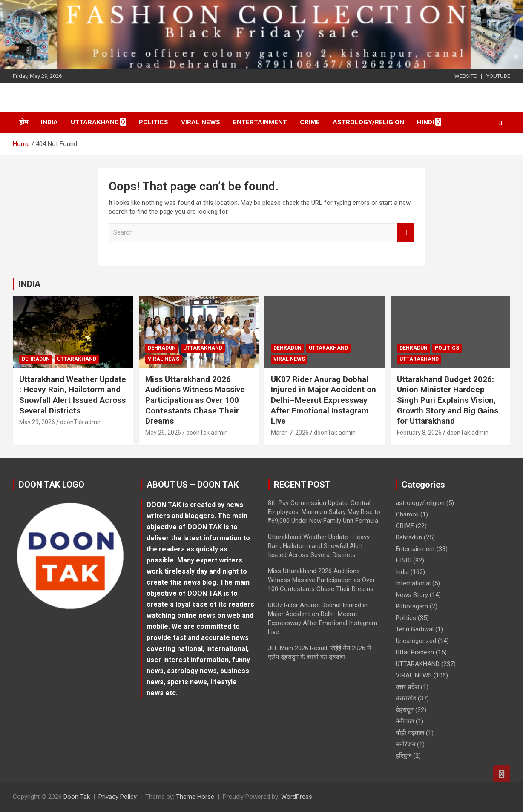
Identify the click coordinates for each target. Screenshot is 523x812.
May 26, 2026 (163, 433)
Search (406, 233)
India (49, 122)
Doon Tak (77, 797)
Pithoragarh (412, 606)
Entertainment (260, 122)
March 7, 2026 (290, 433)
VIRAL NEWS (201, 122)
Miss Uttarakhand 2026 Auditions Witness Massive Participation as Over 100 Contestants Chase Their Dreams (195, 400)
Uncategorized (416, 641)
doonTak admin (81, 422)
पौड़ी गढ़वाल (410, 733)
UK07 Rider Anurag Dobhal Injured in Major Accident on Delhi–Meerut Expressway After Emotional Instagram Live (323, 400)
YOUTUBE (498, 76)
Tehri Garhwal (415, 629)
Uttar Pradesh (415, 652)
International (413, 583)
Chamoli (407, 514)
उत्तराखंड (406, 698)
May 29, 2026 (37, 422)
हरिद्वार (404, 756)
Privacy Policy (118, 797)
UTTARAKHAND (95, 122)
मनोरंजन (405, 744)
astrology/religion (368, 122)
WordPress (297, 797)
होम (24, 122)
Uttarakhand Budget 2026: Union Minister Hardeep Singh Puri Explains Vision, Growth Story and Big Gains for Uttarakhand (448, 400)
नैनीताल (405, 721)
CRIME (310, 122)
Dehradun (36, 359)
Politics (154, 122)
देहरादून (405, 710)
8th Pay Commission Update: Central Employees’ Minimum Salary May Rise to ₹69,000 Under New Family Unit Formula (324, 512)
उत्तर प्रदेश (407, 687)
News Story (412, 595)
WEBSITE (466, 76)
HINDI (425, 122)
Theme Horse (195, 797)
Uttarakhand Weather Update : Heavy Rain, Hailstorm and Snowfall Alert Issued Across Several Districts (73, 395)
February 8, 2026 (419, 433)
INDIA (30, 284)
